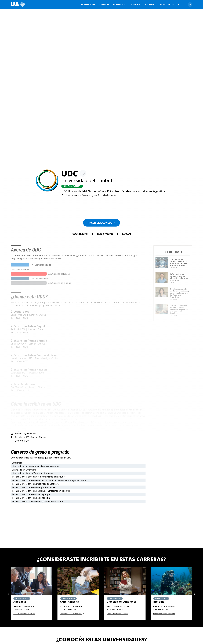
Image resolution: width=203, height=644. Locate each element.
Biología (159, 602)
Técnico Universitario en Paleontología (31, 498)
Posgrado (150, 4)
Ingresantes (120, 4)
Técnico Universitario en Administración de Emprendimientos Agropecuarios (49, 480)
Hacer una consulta (102, 223)
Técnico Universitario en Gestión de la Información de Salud (41, 491)
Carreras (104, 4)
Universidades (88, 4)
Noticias (136, 4)
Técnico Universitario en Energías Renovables (34, 487)
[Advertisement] (102, 206)
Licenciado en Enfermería (24, 470)
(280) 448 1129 (22, 441)
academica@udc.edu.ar (25, 434)
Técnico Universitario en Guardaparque (31, 494)
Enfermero (17, 463)
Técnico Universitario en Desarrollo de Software (35, 484)
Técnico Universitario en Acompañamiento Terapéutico (39, 477)
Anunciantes (167, 4)
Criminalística (70, 602)
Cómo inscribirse (105, 234)
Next (195, 594)
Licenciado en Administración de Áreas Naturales (36, 466)
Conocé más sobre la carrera (24, 614)
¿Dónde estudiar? (80, 234)
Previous (8, 594)
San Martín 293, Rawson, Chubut (30, 437)
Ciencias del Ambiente (122, 602)
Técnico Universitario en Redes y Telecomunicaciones (38, 501)
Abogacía (20, 602)
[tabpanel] (32, 594)
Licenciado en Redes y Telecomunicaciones (32, 473)
